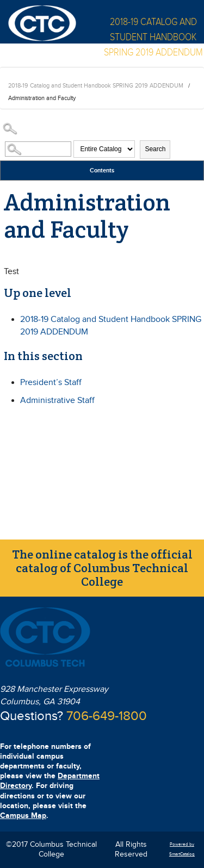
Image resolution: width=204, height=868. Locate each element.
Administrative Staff (57, 401)
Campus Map (23, 816)
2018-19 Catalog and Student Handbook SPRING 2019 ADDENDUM (96, 86)
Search (155, 149)
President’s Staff (51, 383)
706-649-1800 (107, 716)
